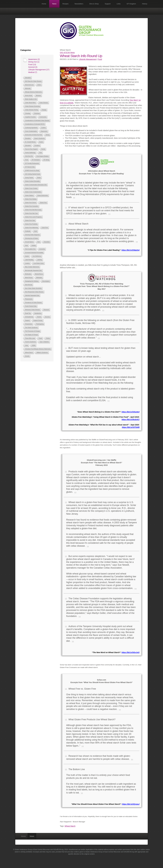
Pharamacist (29, 299)
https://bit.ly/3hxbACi (131, 420)
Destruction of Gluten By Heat (33, 135)
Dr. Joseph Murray (30, 142)
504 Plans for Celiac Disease (33, 81)
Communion (43, 117)
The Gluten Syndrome (31, 328)
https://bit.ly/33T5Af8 (131, 427)
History (145, 4)
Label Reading (29, 260)
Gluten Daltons (29, 195)
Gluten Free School (31, 203)
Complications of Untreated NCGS (35, 124)
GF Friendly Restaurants (32, 163)
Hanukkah (47, 242)
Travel (40, 338)
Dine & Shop (94, 4)
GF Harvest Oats (30, 167)
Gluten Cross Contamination (33, 192)
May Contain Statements (32, 267)
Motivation (39, 278)
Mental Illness (39, 274)
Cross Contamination (31, 131)
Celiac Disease (44, 103)
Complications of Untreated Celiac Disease (37, 121)
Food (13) (32, 65)
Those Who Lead (30, 338)
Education (28, 78)
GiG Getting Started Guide (33, 174)
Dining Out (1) (34, 62)
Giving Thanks (29, 178)
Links (119, 4)
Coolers (43, 128)
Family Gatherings (30, 153)
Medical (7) (33, 72)
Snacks (39, 317)
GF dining (46, 160)
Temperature (29, 324)
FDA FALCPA (29, 156)
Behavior (38, 96)
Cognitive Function (30, 117)
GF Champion (36, 160)
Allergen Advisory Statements (33, 92)
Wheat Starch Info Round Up (81, 56)
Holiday (34, 245)
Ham (39, 242)
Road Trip (28, 313)
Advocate (28, 88)
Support (108, 4)
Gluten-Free (43, 203)
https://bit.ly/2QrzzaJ (131, 804)
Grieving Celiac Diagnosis (32, 235)
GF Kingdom (131, 4)
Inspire (27, 256)
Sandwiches (38, 313)
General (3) (33, 67)
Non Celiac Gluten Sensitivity (33, 288)
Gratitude (28, 231)
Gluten (39, 178)
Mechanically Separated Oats (33, 270)
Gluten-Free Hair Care (31, 213)
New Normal (29, 285)
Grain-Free (45, 228)
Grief (36, 231)
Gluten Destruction (43, 195)
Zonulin (27, 356)
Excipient (37, 146)
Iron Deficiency (37, 256)
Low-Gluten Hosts (39, 263)
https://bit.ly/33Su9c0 (131, 412)
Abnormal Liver (29, 85)
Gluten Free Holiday (31, 199)
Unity (27, 345)
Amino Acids (29, 96)
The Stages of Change (31, 335)
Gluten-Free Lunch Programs (33, 217)
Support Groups (38, 320)
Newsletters (79, 4)
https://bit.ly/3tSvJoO (131, 652)
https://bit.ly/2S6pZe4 (130, 250)
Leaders (27, 263)
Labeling (39, 260)
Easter (41, 142)
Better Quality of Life (31, 99)
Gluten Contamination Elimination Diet (36, 185)
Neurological (46, 281)
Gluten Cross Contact (31, 188)
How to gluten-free (30, 249)
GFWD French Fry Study (32, 171)
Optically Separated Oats (32, 295)
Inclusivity (42, 249)
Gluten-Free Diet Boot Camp (33, 210)
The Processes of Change (32, 331)
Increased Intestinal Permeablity (34, 253)
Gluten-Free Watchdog (32, 228)
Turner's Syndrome (30, 342)
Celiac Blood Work (30, 103)
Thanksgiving (40, 324)
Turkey (48, 338)
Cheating (28, 113)
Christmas (37, 113)
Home (44, 4)
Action (39, 85)
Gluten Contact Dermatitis (32, 181)
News (54, 4)
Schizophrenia (29, 317)
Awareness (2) (34, 59)
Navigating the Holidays (32, 281)
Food (27, 160)
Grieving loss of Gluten (32, 238)
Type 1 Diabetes (44, 342)
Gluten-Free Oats (30, 220)
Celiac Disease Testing (32, 110)
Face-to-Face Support (31, 149)
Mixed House (29, 278)
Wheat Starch (29, 353)
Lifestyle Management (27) (39, 70)
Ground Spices (29, 242)
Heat (26, 245)
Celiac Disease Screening (32, 106)
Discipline (28, 138)
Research (46, 310)
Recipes (66, 4)
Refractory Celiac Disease (32, 310)
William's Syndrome (42, 353)
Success (47, 317)
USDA (34, 345)
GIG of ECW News (67, 53)
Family (43, 149)
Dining (47, 135)
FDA (40, 153)
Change (44, 110)
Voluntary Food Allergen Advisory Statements (38, 349)
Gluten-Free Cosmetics (32, 206)
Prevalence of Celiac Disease (33, 303)
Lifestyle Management (88, 59)
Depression (44, 131)
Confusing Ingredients (31, 128)
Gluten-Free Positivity (31, 224)
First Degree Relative (43, 156)
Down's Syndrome (40, 138)
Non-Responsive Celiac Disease (34, 292)
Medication (28, 274)
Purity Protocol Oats (31, 306)
